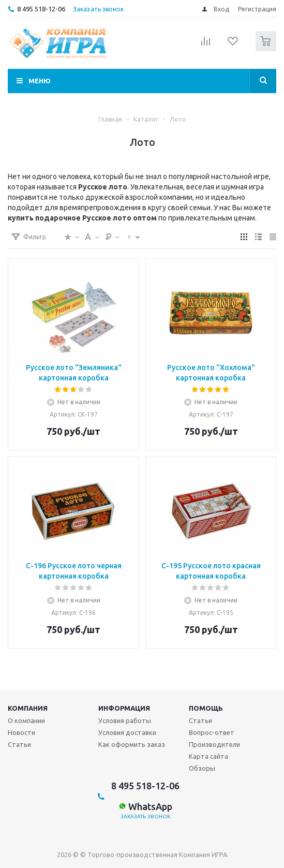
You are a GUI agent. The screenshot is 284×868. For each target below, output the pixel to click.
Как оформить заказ (132, 744)
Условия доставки (127, 732)
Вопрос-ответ (212, 732)
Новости (21, 732)
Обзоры (202, 768)
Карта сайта (208, 756)
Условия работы (125, 720)
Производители (214, 744)
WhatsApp (145, 806)
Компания (28, 708)
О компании (26, 720)
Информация (124, 708)
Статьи (19, 744)
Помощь (206, 708)
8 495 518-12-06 (41, 9)
